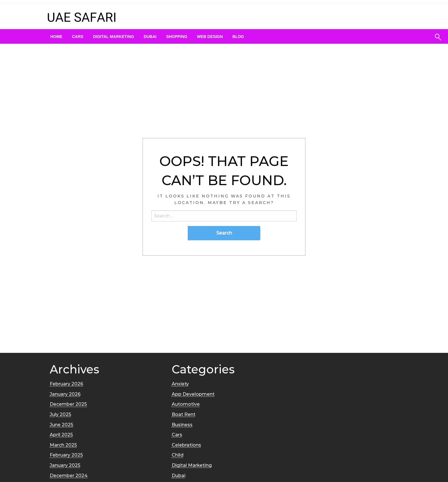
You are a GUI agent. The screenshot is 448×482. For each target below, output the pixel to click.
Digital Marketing (114, 37)
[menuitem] (56, 37)
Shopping (177, 37)
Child (178, 455)
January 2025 (65, 465)
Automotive (186, 404)
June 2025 (61, 425)
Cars (78, 37)
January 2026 (65, 394)
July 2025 (60, 414)
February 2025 (66, 455)
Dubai (150, 37)
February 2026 (66, 384)
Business (182, 425)
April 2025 (61, 435)
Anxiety (180, 384)
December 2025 (68, 404)
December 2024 (69, 476)
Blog (238, 37)
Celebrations (186, 445)
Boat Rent (184, 414)
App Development (193, 394)
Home (56, 37)
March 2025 (63, 445)
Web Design (210, 37)
